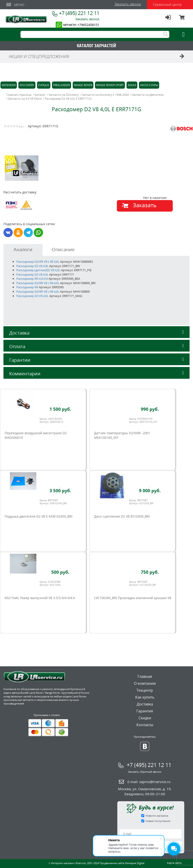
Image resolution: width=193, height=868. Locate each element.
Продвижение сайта (112, 863)
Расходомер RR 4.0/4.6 (32, 279)
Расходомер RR (27, 287)
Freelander (62, 85)
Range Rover (83, 85)
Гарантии (96, 360)
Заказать (145, 205)
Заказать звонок (128, 4)
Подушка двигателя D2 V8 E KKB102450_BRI (39, 516)
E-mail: (149, 782)
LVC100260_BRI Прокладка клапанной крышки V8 (133, 598)
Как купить (145, 697)
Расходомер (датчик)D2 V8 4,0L (38, 270)
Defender (9, 85)
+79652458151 (88, 25)
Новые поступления (158, 821)
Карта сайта (174, 863)
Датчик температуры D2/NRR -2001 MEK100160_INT (122, 435)
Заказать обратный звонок (145, 772)
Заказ (132, 85)
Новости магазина (157, 816)
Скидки (145, 718)
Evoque (44, 85)
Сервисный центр (167, 4)
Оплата (96, 346)
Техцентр (145, 690)
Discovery (27, 85)
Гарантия (145, 711)
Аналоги (23, 249)
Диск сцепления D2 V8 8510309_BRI (122, 516)
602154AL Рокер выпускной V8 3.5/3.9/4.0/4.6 (40, 598)
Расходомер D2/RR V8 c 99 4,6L (38, 262)
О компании (145, 683)
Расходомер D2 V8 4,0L (32, 266)
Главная (145, 676)
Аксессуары (149, 85)
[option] (51, 168)
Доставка (96, 333)
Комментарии (96, 374)
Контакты (145, 725)
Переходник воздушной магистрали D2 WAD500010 (36, 435)
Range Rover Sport (110, 85)
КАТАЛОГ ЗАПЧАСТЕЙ (96, 45)
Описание (63, 249)
